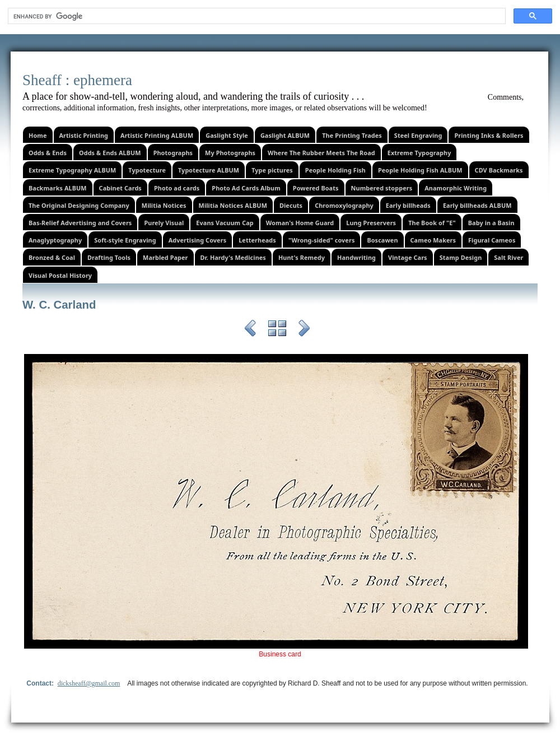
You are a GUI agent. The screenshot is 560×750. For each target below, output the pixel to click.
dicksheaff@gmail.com (89, 683)
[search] (256, 16)
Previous (250, 330)
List (277, 330)
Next (304, 330)
